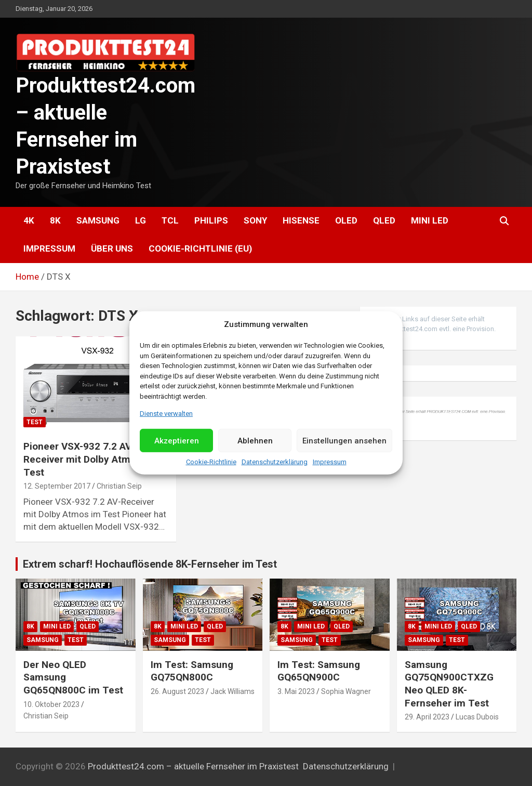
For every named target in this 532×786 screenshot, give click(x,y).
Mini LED (430, 220)
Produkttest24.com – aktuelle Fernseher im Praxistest (193, 766)
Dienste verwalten (166, 414)
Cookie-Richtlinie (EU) (200, 248)
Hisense (301, 220)
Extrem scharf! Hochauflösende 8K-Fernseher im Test (150, 564)
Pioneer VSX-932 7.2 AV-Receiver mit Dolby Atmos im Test (89, 459)
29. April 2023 (427, 717)
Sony (255, 220)
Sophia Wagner (346, 691)
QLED (384, 220)
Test (35, 422)
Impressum (330, 462)
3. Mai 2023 (296, 691)
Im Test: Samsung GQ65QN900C (319, 671)
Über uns (112, 248)
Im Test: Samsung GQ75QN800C (192, 671)
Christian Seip (119, 486)
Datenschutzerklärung (275, 462)
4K (29, 220)
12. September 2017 (57, 486)
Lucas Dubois (477, 717)
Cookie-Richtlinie (211, 462)
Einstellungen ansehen (344, 441)
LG (141, 220)
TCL (170, 220)
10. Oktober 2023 (51, 704)
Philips (211, 220)
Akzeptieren (177, 441)
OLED (346, 220)
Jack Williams (232, 691)
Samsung (98, 220)
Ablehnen (255, 441)
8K (55, 220)
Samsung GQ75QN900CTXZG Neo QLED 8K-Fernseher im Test (449, 684)
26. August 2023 (177, 691)
